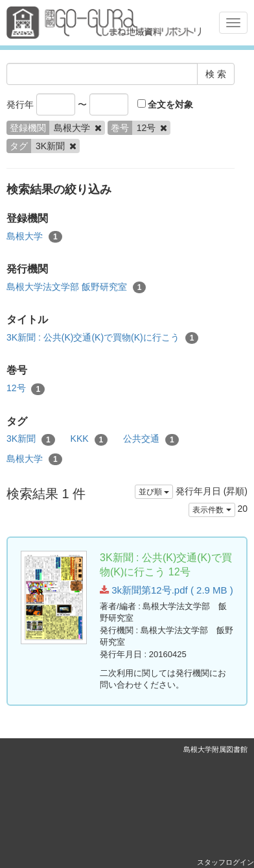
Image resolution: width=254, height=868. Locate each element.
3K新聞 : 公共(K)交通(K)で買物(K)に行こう (102, 338)
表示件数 (212, 510)
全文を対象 (166, 104)
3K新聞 (31, 439)
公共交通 (151, 439)
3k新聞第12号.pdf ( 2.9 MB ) (167, 590)
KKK (89, 439)
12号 (26, 389)
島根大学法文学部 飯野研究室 (76, 287)
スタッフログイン (225, 862)
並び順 (154, 492)
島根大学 (34, 237)
